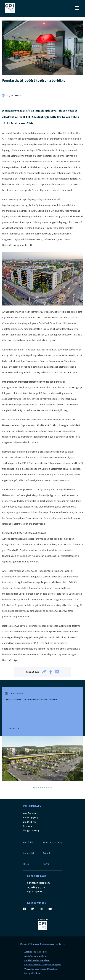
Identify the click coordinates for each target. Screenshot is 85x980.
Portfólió (28, 843)
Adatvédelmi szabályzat (35, 956)
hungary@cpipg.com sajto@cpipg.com (38, 885)
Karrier (47, 864)
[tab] (34, 788)
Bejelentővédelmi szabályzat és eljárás (42, 965)
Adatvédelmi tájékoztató (36, 952)
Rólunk (47, 853)
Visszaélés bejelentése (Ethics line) (41, 969)
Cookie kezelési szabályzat (37, 960)
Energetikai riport (33, 973)
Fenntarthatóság (52, 843)
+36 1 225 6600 (35, 891)
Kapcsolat (29, 853)
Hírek (26, 864)
